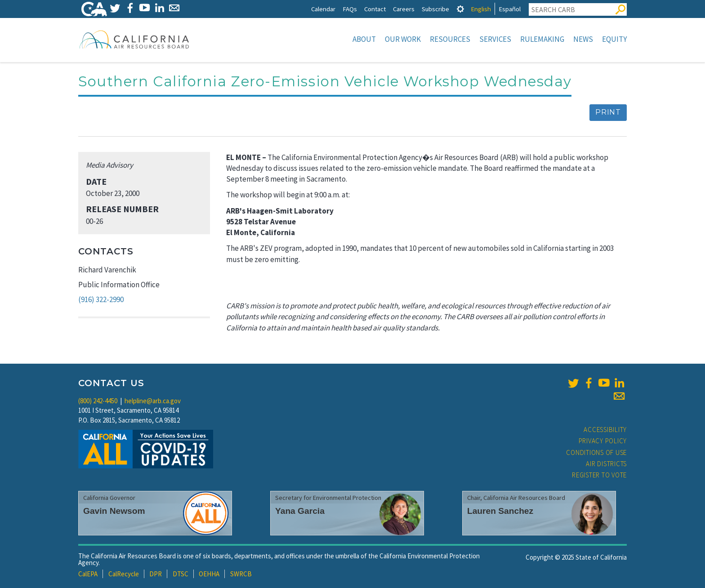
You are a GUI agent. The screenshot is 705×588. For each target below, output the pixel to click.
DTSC (181, 574)
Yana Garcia (300, 511)
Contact (375, 9)
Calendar (323, 9)
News (583, 39)
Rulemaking (542, 39)
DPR (156, 574)
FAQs (350, 9)
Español (510, 9)
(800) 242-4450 (98, 401)
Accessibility (605, 430)
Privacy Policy (603, 441)
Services (495, 39)
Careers (404, 9)
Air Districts (606, 464)
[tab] (460, 9)
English (481, 9)
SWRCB (241, 574)
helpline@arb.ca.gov (153, 401)
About (364, 39)
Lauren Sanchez (500, 511)
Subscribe (435, 9)
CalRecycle (124, 574)
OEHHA (209, 574)
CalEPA (88, 574)
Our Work (403, 39)
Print (608, 112)
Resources (450, 39)
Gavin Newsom (114, 511)
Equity (614, 39)
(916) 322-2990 (101, 299)
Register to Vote (599, 475)
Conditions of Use (596, 452)
